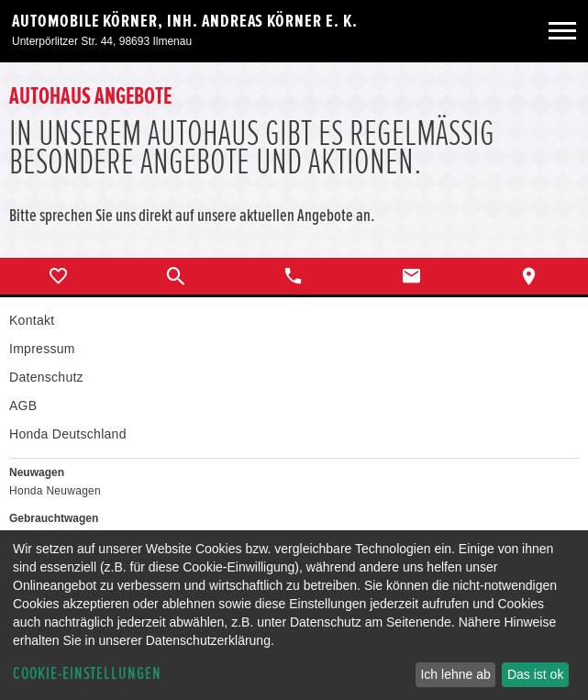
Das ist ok (535, 674)
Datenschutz (46, 377)
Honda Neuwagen (55, 491)
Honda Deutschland (68, 434)
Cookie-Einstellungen (87, 674)
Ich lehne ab (455, 674)
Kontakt (32, 320)
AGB (23, 406)
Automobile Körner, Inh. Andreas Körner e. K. (185, 21)
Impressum (42, 349)
